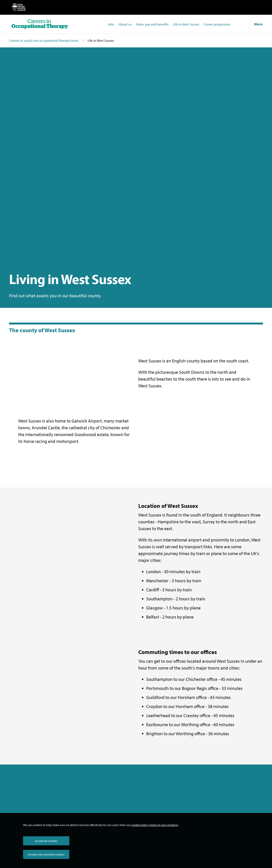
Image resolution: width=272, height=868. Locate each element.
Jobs (111, 24)
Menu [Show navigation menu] (258, 24)
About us (125, 24)
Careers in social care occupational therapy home (44, 41)
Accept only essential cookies (46, 854)
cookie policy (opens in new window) (155, 825)
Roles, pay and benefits (152, 24)
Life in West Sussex (186, 24)
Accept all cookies (46, 841)
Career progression (217, 24)
